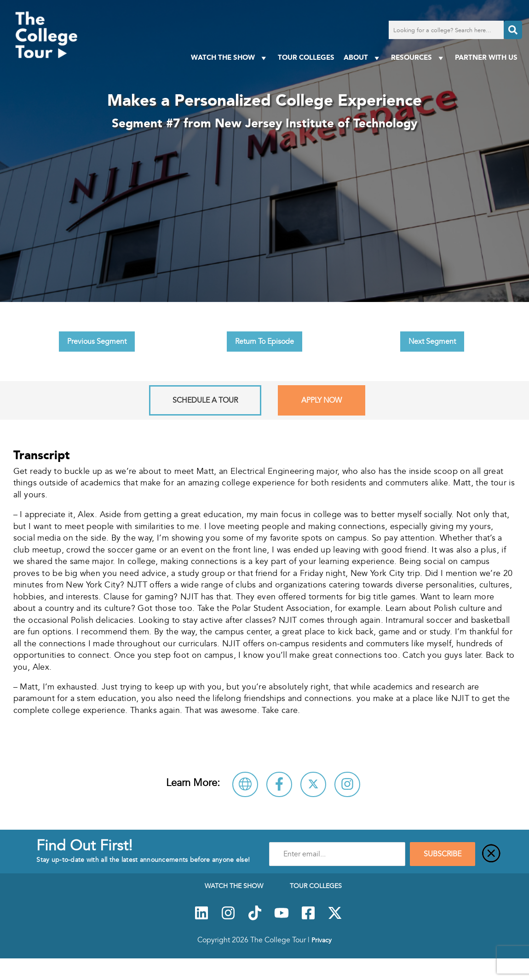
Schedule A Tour (205, 400)
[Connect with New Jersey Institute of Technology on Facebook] (279, 784)
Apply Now (322, 400)
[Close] (491, 854)
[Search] (513, 30)
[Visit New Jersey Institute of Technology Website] (245, 784)
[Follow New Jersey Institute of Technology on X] (313, 784)
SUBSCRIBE (443, 854)
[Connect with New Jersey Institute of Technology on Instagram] (347, 784)
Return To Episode (264, 342)
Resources (418, 58)
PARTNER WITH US (486, 57)
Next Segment (432, 342)
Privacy (322, 940)
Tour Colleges (306, 57)
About (363, 58)
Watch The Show (230, 58)
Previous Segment (97, 342)
